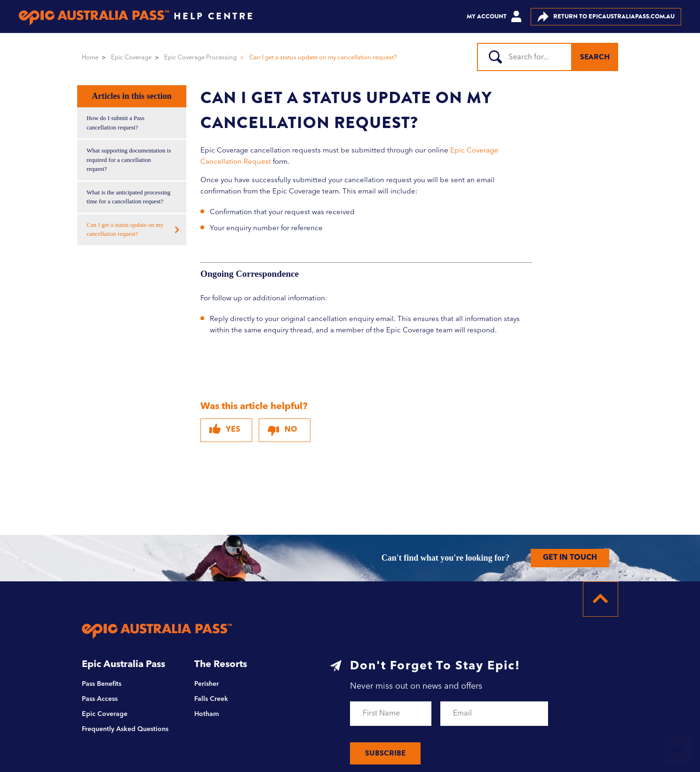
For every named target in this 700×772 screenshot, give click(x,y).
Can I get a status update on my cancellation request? (125, 229)
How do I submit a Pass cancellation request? (115, 123)
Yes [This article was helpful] (233, 430)
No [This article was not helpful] (291, 430)
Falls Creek (211, 699)
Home (90, 58)
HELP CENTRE (214, 16)
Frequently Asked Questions (125, 729)
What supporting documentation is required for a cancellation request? (129, 160)
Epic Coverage (131, 58)
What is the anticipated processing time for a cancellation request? (128, 197)
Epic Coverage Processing (200, 58)
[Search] (529, 57)
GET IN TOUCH (570, 558)
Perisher (207, 684)
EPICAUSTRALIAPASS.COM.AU (606, 17)
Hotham (207, 714)
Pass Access (100, 699)
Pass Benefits (102, 684)
